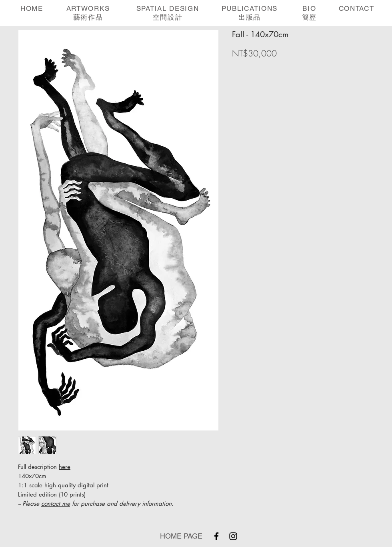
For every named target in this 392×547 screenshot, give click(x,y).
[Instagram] (233, 536)
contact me (56, 504)
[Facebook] (216, 536)
